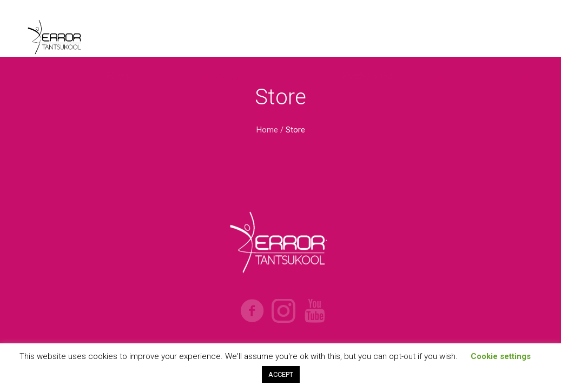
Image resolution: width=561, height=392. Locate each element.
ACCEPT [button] (281, 374)
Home (267, 130)
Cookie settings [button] (501, 356)
